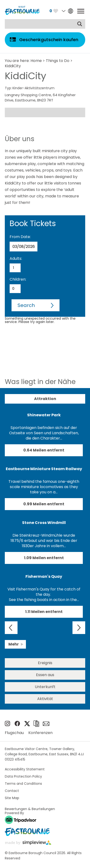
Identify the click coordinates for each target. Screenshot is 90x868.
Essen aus (45, 675)
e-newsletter (46, 724)
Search (26, 305)
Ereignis (45, 663)
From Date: (20, 237)
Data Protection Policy (23, 776)
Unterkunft (45, 687)
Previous (11, 628)
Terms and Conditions (23, 784)
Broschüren (36, 724)
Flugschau (14, 733)
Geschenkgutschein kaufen (49, 40)
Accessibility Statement (25, 769)
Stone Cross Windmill (44, 523)
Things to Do (58, 61)
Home (36, 61)
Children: (18, 279)
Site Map (12, 798)
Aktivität (45, 699)
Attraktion (45, 399)
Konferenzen (40, 733)
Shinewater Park (44, 415)
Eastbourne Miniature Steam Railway (44, 469)
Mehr (14, 644)
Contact (12, 791)
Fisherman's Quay (44, 576)
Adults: (16, 259)
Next (79, 628)
